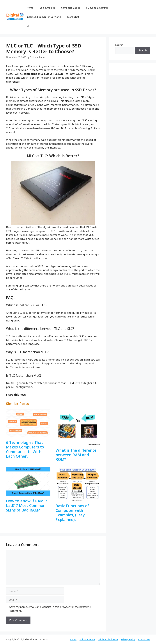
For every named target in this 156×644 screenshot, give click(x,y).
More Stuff (73, 17)
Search (119, 45)
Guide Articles (47, 8)
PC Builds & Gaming (97, 8)
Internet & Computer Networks (44, 17)
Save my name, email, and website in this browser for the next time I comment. (51, 609)
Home (30, 8)
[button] (28, 26)
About (73, 639)
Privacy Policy (128, 639)
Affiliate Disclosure (108, 639)
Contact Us (144, 639)
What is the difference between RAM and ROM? (76, 455)
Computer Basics (71, 8)
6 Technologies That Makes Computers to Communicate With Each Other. (25, 449)
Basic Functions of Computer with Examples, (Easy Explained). (72, 513)
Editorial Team (87, 639)
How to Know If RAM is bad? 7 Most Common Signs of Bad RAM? (27, 505)
